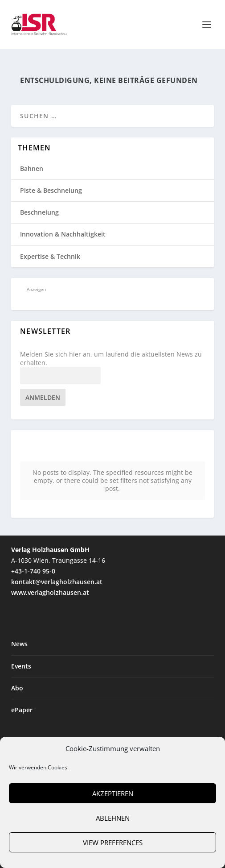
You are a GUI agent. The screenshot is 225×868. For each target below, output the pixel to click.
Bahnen (32, 168)
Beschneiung (39, 212)
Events (21, 645)
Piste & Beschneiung (51, 190)
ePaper (22, 689)
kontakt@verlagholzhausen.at (57, 561)
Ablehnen (113, 818)
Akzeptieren (113, 793)
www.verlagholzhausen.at (50, 571)
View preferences (113, 843)
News (19, 623)
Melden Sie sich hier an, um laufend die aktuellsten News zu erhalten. (111, 358)
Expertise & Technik (50, 256)
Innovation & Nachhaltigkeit (63, 234)
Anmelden (43, 397)
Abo (17, 667)
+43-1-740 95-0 (33, 550)
